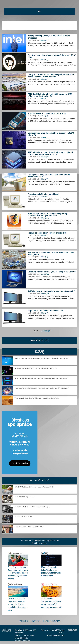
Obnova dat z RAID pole (29, 541)
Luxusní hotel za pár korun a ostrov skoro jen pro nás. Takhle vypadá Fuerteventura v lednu (18, 604)
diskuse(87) (44, 79)
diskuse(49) (44, 98)
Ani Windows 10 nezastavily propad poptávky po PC (51, 291)
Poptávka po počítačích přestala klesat (45, 311)
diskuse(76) (44, 257)
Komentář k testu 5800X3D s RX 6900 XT (29, 527)
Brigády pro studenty (39, 543)
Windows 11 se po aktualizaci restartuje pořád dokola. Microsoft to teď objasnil (41, 358)
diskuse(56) (44, 179)
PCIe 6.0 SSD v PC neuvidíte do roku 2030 (47, 114)
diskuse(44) (43, 196)
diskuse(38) (45, 294)
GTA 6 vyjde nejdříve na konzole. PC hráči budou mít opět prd (36, 368)
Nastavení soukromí (22, 641)
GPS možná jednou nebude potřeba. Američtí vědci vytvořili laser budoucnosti (41, 378)
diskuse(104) (45, 218)
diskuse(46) (44, 60)
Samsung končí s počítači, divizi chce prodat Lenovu (52, 272)
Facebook (24, 621)
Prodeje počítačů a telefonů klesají (43, 194)
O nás (46, 621)
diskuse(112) (45, 157)
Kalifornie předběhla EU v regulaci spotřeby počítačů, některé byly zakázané (48, 215)
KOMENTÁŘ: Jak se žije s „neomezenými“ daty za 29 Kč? (34, 487)
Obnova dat (44, 541)
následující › (47, 331)
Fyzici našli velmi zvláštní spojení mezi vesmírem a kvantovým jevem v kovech (41, 388)
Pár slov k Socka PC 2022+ (24, 517)
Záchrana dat (54, 541)
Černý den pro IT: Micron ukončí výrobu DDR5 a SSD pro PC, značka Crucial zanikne (52, 76)
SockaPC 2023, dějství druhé (25, 497)
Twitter (36, 621)
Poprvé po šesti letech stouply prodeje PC (47, 233)
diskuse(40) (44, 40)
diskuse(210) (45, 137)
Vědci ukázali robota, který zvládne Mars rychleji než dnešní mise (37, 398)
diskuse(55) (44, 116)
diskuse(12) (45, 274)
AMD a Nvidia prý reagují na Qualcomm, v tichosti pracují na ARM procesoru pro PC (50, 153)
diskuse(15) (44, 235)
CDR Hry (39, 352)
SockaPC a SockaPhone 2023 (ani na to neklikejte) (32, 507)
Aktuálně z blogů (39, 480)
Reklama (56, 621)
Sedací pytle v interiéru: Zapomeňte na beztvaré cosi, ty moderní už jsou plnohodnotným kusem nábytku (18, 573)
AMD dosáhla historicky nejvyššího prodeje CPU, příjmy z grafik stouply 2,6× (50, 95)
